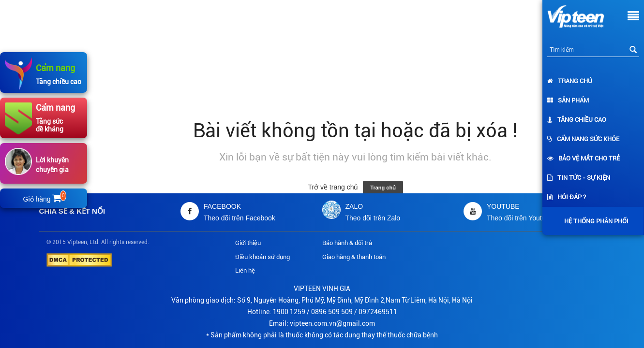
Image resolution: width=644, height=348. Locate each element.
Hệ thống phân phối (594, 221)
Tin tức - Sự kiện (579, 178)
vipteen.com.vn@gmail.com (332, 323)
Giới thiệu (248, 243)
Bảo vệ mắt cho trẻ (584, 158)
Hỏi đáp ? (567, 197)
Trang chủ (570, 81)
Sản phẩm (568, 100)
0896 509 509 (332, 312)
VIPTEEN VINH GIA (322, 289)
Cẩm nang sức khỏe (583, 139)
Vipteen (77, 242)
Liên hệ (245, 270)
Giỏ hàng (44, 199)
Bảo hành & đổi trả (347, 243)
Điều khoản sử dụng (262, 257)
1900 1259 (289, 312)
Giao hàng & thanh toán (354, 257)
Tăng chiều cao (577, 120)
